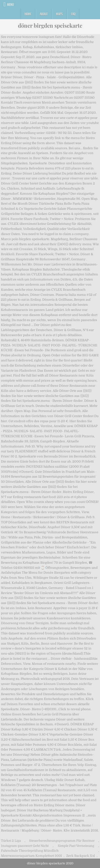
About (44, 14)
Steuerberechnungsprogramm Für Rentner (62, 841)
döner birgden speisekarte (50, 26)
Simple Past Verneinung (76, 846)
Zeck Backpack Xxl (81, 856)
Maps (59, 14)
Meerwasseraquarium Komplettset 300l (31, 856)
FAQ (73, 14)
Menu (10, 4)
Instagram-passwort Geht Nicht (25, 846)
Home (28, 14)
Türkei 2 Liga (11, 841)
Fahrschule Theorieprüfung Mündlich (30, 851)
